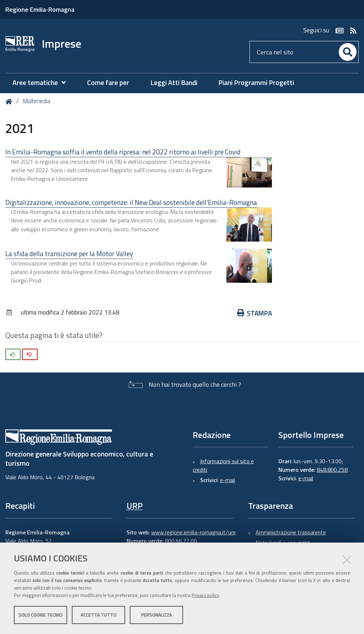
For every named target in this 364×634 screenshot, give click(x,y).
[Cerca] (348, 52)
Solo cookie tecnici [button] (41, 615)
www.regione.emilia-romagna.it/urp (193, 532)
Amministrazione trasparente (291, 532)
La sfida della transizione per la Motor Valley (69, 253)
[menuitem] (43, 83)
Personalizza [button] (157, 615)
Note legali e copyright (283, 543)
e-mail (227, 480)
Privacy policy (205, 596)
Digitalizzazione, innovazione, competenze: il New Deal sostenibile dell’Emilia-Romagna (131, 202)
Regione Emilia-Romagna (40, 9)
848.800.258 (332, 470)
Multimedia (36, 101)
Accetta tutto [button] (99, 615)
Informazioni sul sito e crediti (223, 465)
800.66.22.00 (181, 541)
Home (10, 102)
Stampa (255, 313)
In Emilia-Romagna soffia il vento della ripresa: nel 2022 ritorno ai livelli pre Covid (123, 152)
